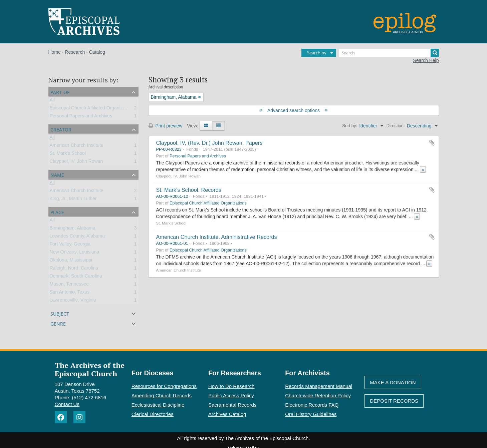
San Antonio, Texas (70, 293)
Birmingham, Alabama (73, 229)
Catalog (97, 52)
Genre (58, 323)
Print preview (166, 126)
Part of (60, 92)
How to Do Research (231, 386)
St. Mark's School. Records (189, 190)
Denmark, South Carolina (76, 277)
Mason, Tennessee (69, 285)
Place (57, 212)
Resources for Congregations (164, 386)
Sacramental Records (232, 405)
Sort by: (350, 126)
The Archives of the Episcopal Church (90, 369)
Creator (61, 129)
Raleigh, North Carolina (74, 269)
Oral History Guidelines (311, 414)
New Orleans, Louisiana (75, 253)
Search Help (426, 60)
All (52, 101)
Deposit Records (394, 401)
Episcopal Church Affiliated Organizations (93, 109)
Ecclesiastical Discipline (158, 405)
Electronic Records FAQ (312, 405)
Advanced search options (294, 110)
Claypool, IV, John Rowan (76, 162)
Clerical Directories (153, 414)
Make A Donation (393, 382)
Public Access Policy (231, 395)
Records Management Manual (319, 386)
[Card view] (206, 126)
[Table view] (218, 126)
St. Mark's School (68, 154)
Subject (60, 313)
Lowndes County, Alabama (77, 237)
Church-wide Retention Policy (318, 395)
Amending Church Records (162, 395)
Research (75, 52)
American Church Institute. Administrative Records (217, 237)
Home (55, 52)
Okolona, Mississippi (71, 261)
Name (57, 174)
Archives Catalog (227, 414)
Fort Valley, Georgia (70, 245)
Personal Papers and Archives (81, 117)
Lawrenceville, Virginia (73, 301)
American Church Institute (77, 146)
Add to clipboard (432, 143)
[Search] (389, 53)
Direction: (396, 126)
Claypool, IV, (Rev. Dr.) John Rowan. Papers (209, 143)
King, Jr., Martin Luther (73, 200)
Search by (317, 53)
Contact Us (67, 404)
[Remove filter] (200, 97)
